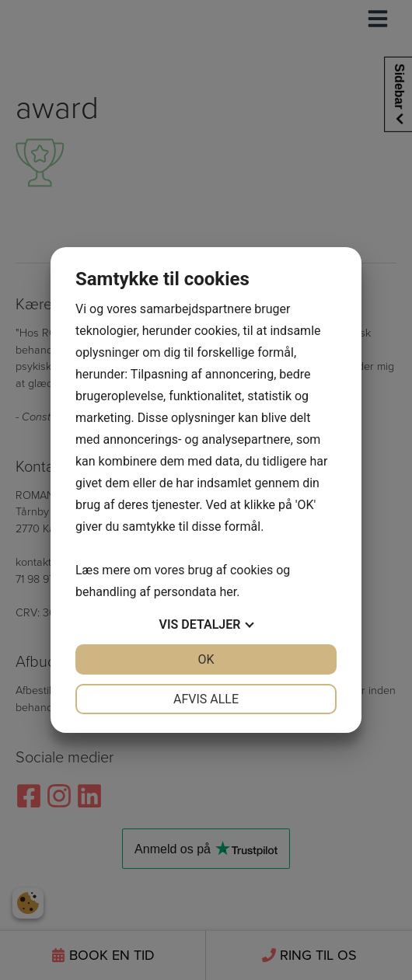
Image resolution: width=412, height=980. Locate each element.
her (228, 592)
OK (206, 659)
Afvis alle (206, 699)
